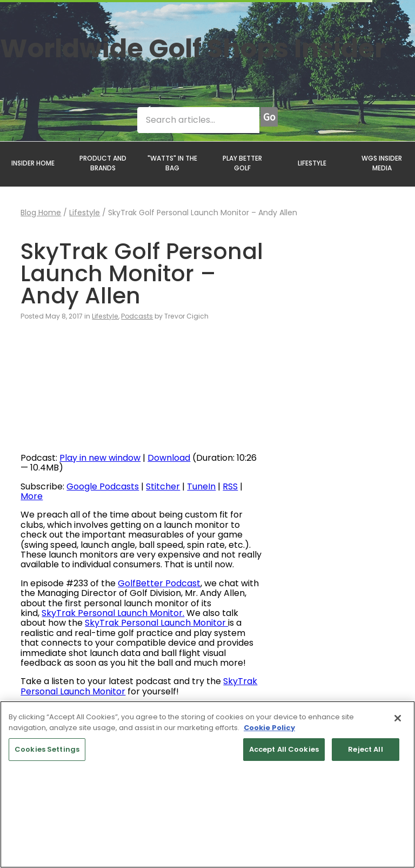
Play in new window (100, 458)
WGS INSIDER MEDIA (382, 163)
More (32, 496)
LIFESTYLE (312, 163)
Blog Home (41, 213)
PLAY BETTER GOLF (242, 163)
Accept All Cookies (284, 749)
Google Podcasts (103, 486)
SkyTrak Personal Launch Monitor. (113, 613)
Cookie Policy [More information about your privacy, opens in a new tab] (269, 728)
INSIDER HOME (33, 163)
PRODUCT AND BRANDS (103, 163)
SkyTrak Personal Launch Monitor (156, 623)
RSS (230, 486)
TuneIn (201, 486)
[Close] (398, 718)
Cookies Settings (47, 749)
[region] (207, 784)
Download (169, 458)
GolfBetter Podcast (159, 583)
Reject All (365, 749)
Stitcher (163, 486)
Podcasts (137, 316)
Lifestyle (85, 213)
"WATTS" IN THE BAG (172, 163)
